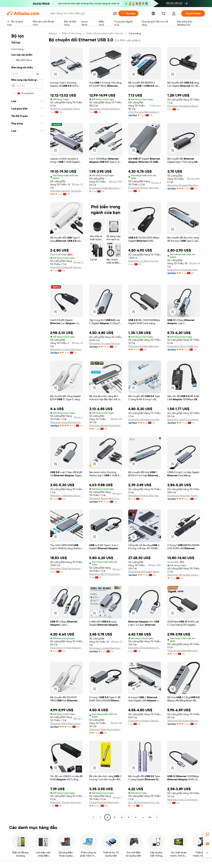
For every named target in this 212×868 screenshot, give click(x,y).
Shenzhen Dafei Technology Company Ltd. (106, 729)
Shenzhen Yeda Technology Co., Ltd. (67, 568)
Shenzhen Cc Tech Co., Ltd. (143, 261)
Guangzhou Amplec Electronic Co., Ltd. (145, 721)
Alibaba (53, 33)
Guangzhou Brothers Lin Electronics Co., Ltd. (145, 419)
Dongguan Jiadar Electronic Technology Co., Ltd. (106, 188)
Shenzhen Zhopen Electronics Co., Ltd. (67, 802)
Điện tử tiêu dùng (72, 33)
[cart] (164, 14)
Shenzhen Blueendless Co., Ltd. (106, 498)
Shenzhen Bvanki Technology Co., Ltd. (106, 425)
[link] (207, 834)
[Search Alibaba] (80, 13)
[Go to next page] (157, 817)
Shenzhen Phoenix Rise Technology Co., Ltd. (145, 496)
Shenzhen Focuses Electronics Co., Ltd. (106, 343)
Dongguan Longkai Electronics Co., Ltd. (106, 648)
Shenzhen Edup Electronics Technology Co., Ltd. (67, 422)
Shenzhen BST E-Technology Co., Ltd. (106, 574)
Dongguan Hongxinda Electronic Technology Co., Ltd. (106, 109)
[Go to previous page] (93, 817)
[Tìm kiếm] (128, 13)
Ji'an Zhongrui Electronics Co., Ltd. (145, 112)
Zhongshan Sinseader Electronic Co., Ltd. (145, 572)
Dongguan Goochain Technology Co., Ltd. (184, 496)
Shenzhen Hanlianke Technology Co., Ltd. (67, 109)
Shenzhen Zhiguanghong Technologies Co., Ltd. (145, 648)
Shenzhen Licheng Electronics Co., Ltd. (67, 349)
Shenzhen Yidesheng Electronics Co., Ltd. (67, 496)
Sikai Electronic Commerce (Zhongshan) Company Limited (184, 800)
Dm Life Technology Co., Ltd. (144, 802)
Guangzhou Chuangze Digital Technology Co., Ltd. (184, 270)
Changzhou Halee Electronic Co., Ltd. (184, 651)
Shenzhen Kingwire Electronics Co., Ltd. (184, 185)
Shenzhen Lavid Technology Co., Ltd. (184, 419)
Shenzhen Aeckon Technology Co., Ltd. (67, 191)
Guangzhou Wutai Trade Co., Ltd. (184, 346)
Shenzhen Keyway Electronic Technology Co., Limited (145, 346)
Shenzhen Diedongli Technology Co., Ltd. (67, 267)
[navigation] (27, 426)
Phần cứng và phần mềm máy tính (105, 33)
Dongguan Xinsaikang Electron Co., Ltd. (184, 106)
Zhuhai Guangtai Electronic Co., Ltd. (106, 802)
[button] (115, 13)
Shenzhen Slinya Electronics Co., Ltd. (184, 575)
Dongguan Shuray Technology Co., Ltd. (145, 188)
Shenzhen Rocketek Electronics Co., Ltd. (184, 721)
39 (150, 817)
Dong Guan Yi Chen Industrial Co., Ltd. (67, 648)
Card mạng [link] (135, 33)
